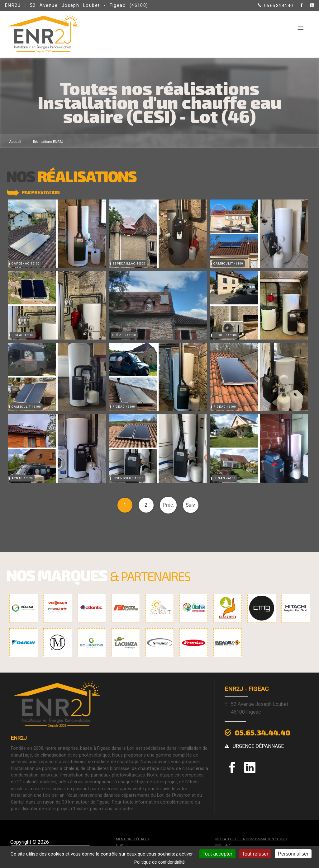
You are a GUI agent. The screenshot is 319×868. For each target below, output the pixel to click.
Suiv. (191, 504)
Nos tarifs (225, 844)
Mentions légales (132, 838)
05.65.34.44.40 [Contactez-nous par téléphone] (262, 732)
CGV (119, 844)
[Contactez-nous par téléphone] (275, 6)
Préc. (168, 504)
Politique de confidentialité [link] (160, 862)
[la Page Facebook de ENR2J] (298, 6)
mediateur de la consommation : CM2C (251, 838)
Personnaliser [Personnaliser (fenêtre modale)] (293, 854)
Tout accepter (217, 854)
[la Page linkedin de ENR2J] (308, 6)
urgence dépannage (258, 745)
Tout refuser (255, 854)
